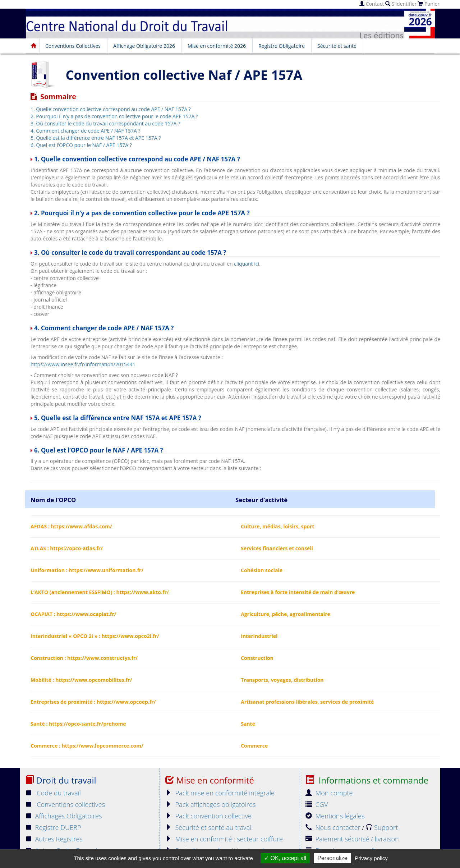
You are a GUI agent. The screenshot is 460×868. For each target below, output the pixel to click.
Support (382, 827)
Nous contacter (334, 827)
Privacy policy (371, 858)
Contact (372, 4)
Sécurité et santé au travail (209, 827)
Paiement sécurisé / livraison (352, 839)
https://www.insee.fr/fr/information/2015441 (83, 364)
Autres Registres (54, 839)
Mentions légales (335, 816)
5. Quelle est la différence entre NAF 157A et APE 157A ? (96, 138)
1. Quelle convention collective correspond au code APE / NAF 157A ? (111, 109)
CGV (317, 804)
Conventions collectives (65, 804)
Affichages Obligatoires (64, 816)
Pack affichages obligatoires (210, 804)
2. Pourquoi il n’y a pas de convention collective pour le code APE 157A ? (114, 116)
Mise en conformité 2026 (217, 46)
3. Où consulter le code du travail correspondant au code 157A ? (105, 123)
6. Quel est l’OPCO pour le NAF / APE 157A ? (81, 145)
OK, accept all (285, 858)
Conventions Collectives (73, 46)
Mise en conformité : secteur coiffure (224, 839)
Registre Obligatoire (282, 46)
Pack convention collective (208, 816)
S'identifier (401, 4)
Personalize (332, 858)
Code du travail (53, 793)
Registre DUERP (53, 827)
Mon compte (329, 793)
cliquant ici (247, 264)
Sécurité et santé (337, 46)
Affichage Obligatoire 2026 (144, 46)
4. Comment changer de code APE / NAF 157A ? (86, 131)
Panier (429, 4)
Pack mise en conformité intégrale (220, 793)
